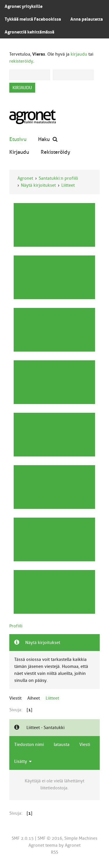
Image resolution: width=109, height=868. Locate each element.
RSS (54, 852)
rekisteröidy (21, 61)
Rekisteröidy (56, 152)
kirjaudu (79, 54)
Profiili (16, 626)
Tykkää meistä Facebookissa (33, 19)
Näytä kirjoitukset (38, 185)
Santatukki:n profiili (58, 178)
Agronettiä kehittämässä (30, 32)
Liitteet (68, 185)
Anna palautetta (87, 19)
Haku (48, 139)
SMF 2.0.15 (23, 838)
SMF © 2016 (50, 838)
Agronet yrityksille (24, 6)
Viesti (85, 744)
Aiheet (34, 698)
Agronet (25, 178)
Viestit (15, 698)
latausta (62, 744)
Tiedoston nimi (29, 744)
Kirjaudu (19, 152)
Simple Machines (81, 838)
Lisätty (23, 761)
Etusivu (18, 139)
